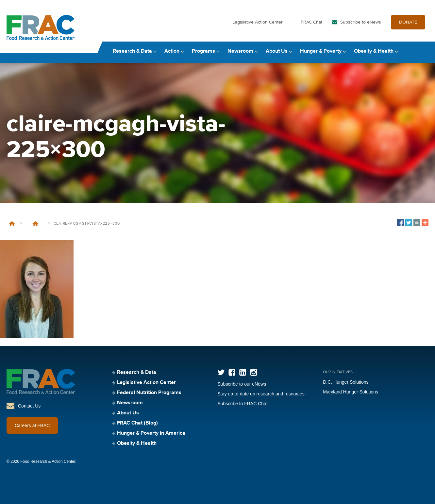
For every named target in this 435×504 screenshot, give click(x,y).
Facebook (232, 372)
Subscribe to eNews (361, 22)
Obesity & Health (374, 51)
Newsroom (240, 51)
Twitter (221, 372)
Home (12, 224)
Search (422, 52)
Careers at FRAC (32, 426)
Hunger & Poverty (321, 51)
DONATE (408, 22)
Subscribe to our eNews (242, 384)
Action (172, 51)
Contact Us (29, 406)
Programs (203, 51)
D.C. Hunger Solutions (346, 382)
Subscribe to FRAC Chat (243, 404)
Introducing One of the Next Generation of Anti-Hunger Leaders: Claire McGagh (35, 224)
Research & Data (132, 51)
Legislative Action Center (258, 22)
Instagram (253, 372)
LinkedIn (243, 372)
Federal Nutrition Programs (149, 393)
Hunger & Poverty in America (151, 433)
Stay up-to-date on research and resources (261, 394)
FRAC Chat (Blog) (137, 423)
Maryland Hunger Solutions (351, 392)
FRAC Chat (311, 22)
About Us (277, 51)
